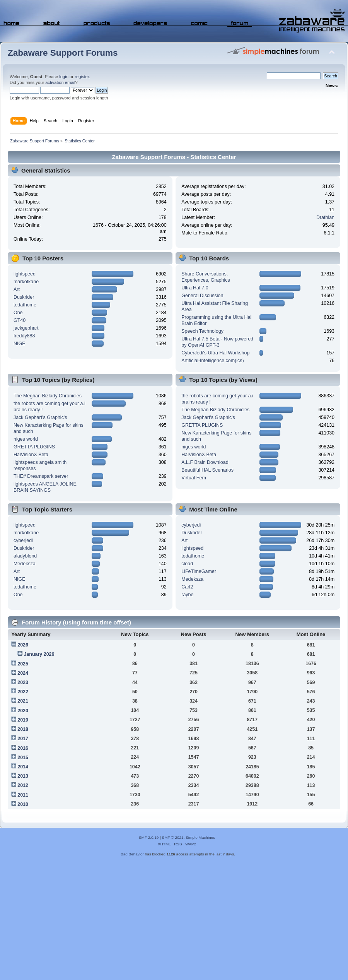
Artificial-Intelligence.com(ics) (212, 361)
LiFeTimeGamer (199, 571)
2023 (23, 682)
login (64, 77)
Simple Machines (200, 837)
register (82, 77)
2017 (23, 739)
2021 (23, 701)
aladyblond (25, 556)
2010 (23, 804)
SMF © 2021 (173, 837)
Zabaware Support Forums (63, 53)
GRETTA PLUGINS (34, 447)
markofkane (26, 282)
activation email (60, 82)
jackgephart (26, 328)
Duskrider (24, 297)
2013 (23, 776)
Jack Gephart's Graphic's (40, 417)
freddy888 (24, 336)
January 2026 (39, 654)
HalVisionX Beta (31, 455)
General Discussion (202, 296)
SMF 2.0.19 (149, 837)
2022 (23, 692)
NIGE (19, 344)
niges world (26, 439)
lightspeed (25, 274)
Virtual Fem (194, 478)
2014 (23, 767)
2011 (23, 795)
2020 (23, 711)
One (18, 313)
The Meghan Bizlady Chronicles (48, 396)
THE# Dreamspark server (41, 476)
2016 (23, 748)
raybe (187, 595)
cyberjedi (23, 540)
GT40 (20, 320)
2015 (23, 758)
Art (17, 289)
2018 (23, 729)
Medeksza (25, 564)
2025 (23, 664)
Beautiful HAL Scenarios (207, 470)
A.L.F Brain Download (205, 462)
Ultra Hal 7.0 (195, 288)
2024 (23, 673)
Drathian (325, 217)
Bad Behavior (132, 854)
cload (187, 564)
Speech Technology (202, 331)
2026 (23, 645)
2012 (23, 785)
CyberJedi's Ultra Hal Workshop (215, 353)
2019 (23, 720)
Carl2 (187, 587)
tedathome (25, 305)
